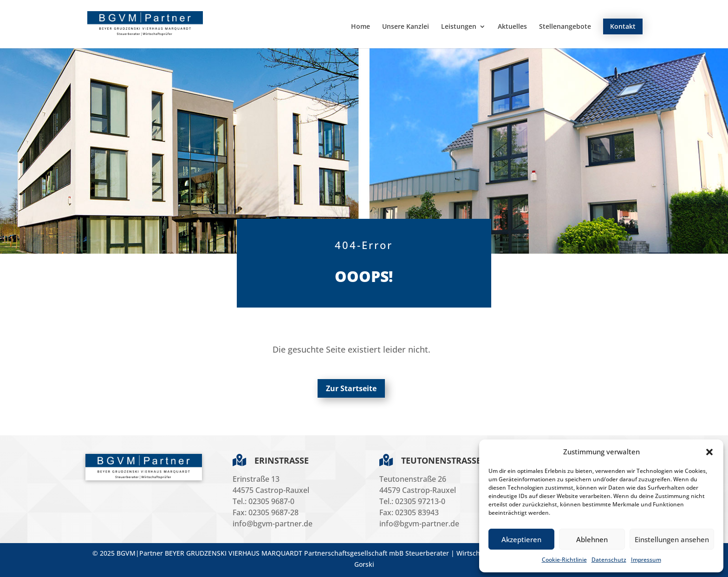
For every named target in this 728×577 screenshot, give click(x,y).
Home (361, 27)
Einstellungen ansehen (672, 539)
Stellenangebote (565, 27)
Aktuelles (512, 27)
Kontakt (623, 26)
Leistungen (459, 27)
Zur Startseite (351, 388)
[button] (709, 452)
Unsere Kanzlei (406, 27)
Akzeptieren (521, 539)
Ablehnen (592, 539)
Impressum (646, 560)
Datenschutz (609, 560)
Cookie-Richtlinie (564, 560)
